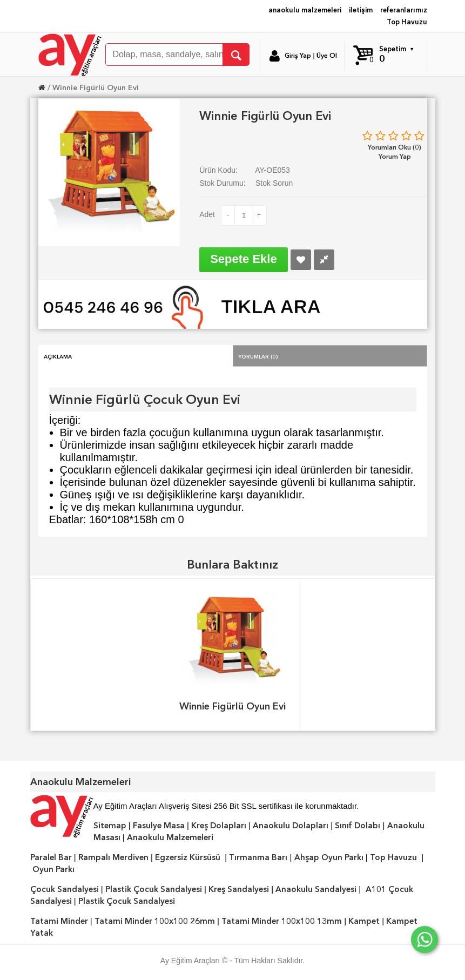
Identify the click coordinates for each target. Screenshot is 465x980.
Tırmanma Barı (258, 857)
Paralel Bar (51, 857)
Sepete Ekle (244, 259)
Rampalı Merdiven (113, 857)
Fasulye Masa (159, 826)
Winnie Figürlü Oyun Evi (96, 87)
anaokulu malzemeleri (305, 10)
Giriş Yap (298, 56)
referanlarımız (404, 10)
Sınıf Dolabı (358, 826)
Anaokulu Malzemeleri (170, 837)
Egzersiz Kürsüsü (188, 857)
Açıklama (58, 356)
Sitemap (110, 826)
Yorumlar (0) (258, 356)
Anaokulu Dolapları (291, 826)
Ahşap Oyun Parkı (329, 857)
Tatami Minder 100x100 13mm (282, 921)
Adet (207, 214)
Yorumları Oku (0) (395, 147)
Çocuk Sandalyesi (65, 889)
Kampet (364, 921)
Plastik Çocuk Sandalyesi (154, 889)
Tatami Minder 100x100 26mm (155, 921)
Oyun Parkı (53, 869)
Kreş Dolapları (219, 826)
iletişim (361, 10)
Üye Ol (327, 56)
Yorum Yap (395, 156)
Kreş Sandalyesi (239, 889)
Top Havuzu (407, 22)
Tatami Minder (59, 921)
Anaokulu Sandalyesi (316, 889)
